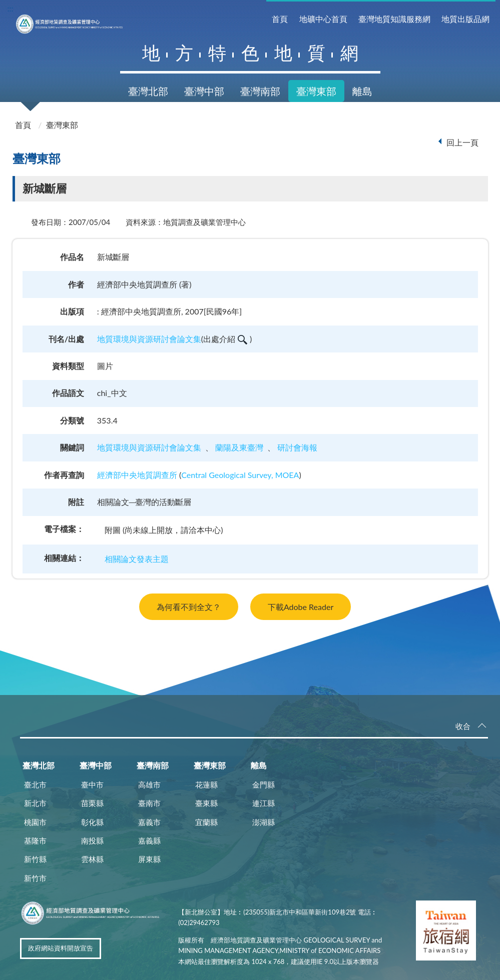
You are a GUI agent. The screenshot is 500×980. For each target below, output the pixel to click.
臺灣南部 (260, 91)
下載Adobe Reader (301, 607)
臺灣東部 (316, 91)
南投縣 (92, 840)
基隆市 (35, 840)
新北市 (35, 803)
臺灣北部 (148, 91)
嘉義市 (149, 822)
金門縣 (264, 784)
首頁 (280, 19)
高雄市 (149, 784)
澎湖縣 (264, 822)
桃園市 (35, 822)
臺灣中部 (204, 91)
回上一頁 (462, 142)
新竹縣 (35, 859)
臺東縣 (206, 803)
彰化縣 (92, 822)
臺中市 (92, 784)
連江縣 (264, 803)
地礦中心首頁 (323, 19)
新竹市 (35, 878)
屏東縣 (149, 859)
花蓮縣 (206, 784)
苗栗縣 (92, 803)
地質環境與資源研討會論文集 (149, 339)
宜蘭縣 (206, 822)
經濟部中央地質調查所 (137, 475)
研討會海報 (297, 447)
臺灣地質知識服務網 (394, 19)
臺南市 (149, 803)
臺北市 (35, 784)
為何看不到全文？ (189, 607)
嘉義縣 (149, 840)
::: (11, 8)
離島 (362, 91)
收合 (463, 726)
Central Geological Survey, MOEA (240, 475)
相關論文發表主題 (137, 559)
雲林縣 (92, 859)
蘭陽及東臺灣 (239, 447)
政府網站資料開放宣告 (61, 948)
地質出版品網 (465, 19)
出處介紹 (225, 339)
